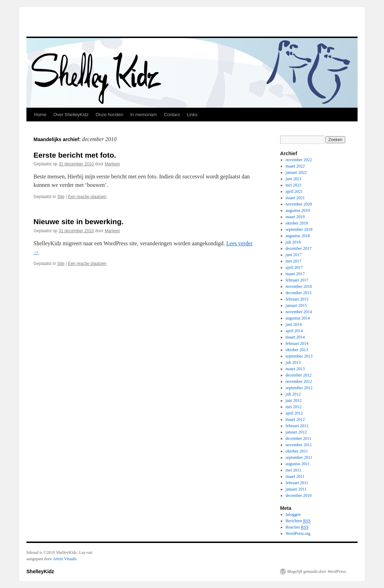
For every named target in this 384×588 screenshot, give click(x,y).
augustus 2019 (298, 210)
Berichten (298, 521)
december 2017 (299, 248)
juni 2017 (294, 255)
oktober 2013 (297, 350)
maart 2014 (295, 337)
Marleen (112, 164)
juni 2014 (294, 324)
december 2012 (299, 375)
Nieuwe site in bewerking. (79, 222)
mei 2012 (294, 407)
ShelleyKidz (40, 571)
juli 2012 (293, 394)
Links (192, 115)
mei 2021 (294, 185)
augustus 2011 (298, 464)
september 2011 (299, 457)
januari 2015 (296, 305)
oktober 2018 (297, 223)
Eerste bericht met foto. (75, 155)
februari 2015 (297, 299)
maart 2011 (295, 476)
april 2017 (294, 267)
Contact (172, 115)
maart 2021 (295, 198)
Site (61, 197)
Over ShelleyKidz (71, 115)
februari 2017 (297, 280)
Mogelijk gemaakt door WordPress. (317, 571)
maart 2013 (295, 369)
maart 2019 (295, 217)
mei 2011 (294, 470)
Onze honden (109, 115)
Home (40, 115)
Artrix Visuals (65, 559)
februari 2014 (297, 343)
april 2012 (294, 413)
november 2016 (299, 286)
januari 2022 (296, 172)
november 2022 (299, 160)
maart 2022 (295, 166)
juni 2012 (294, 400)
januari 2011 (296, 489)
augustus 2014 (298, 318)
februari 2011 (297, 483)
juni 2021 (294, 179)
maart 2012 (295, 419)
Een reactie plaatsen (87, 197)
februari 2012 (297, 426)
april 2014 (294, 331)
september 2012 (299, 388)
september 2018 (299, 229)
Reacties (297, 527)
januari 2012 (296, 432)
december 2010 (299, 495)
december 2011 (299, 438)
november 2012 (299, 381)
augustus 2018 (298, 236)
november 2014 (299, 312)
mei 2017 (294, 261)
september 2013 (299, 356)
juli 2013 (293, 362)
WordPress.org (298, 533)
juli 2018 (293, 242)
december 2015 (299, 293)
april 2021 (294, 191)
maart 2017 (295, 274)
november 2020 (299, 204)
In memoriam (143, 115)
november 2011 (299, 445)
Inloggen (293, 514)
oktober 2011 (297, 451)
